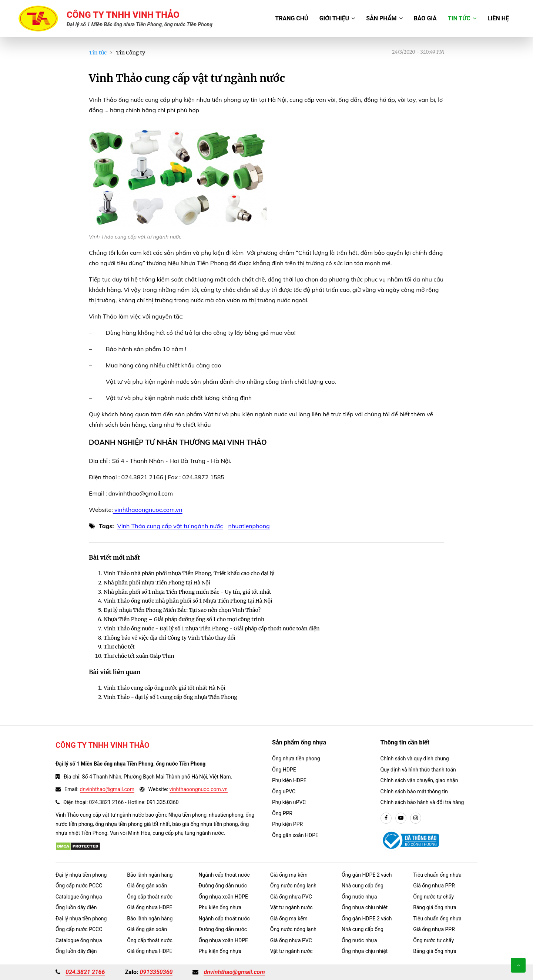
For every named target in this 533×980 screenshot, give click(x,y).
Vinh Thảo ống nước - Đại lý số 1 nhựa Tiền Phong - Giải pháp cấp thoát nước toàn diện (212, 629)
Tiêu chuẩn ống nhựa (437, 875)
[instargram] (416, 818)
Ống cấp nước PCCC (79, 886)
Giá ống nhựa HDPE (150, 907)
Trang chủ (291, 18)
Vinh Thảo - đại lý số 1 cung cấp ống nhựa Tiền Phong (170, 697)
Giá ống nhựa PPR (434, 886)
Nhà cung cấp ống (363, 886)
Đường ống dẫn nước (223, 886)
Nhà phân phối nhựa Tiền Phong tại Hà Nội (157, 583)
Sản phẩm (384, 18)
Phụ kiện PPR (287, 824)
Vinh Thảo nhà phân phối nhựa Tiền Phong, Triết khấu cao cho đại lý (189, 573)
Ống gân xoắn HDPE (295, 835)
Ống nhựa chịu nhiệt (365, 907)
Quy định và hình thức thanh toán (418, 770)
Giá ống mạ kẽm (289, 875)
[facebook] (386, 818)
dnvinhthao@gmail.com (107, 789)
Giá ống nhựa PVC (291, 897)
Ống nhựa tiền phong (296, 759)
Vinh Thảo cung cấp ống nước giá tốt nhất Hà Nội (165, 688)
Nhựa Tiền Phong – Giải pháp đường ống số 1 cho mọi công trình (184, 619)
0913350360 (156, 972)
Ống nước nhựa (359, 897)
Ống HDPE (284, 770)
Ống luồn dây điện (76, 907)
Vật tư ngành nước (291, 907)
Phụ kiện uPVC (289, 802)
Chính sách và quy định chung (415, 759)
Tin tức (462, 18)
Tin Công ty (130, 53)
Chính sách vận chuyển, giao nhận (419, 780)
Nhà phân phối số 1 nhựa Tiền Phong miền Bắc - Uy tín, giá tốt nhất (187, 592)
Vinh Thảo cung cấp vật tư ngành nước (170, 526)
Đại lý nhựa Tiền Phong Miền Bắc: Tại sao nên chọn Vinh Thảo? (182, 610)
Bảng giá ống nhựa (435, 907)
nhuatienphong (249, 526)
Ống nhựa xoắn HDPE (223, 897)
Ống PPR (282, 813)
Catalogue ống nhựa (79, 897)
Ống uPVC (284, 791)
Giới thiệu (337, 18)
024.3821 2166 (85, 972)
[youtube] (401, 818)
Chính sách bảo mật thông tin (414, 791)
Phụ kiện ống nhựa (220, 907)
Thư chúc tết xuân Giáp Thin (139, 656)
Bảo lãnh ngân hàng (150, 875)
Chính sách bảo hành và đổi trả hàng (422, 802)
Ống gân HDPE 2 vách (367, 875)
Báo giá (425, 18)
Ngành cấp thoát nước (224, 875)
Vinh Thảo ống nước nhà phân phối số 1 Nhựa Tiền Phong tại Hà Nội (188, 601)
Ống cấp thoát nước (150, 897)
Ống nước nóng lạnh (293, 886)
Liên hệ (498, 18)
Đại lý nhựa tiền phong (81, 875)
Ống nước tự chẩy (433, 897)
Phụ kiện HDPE (289, 780)
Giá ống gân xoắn (147, 886)
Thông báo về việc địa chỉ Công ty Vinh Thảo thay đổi (170, 638)
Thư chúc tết (119, 647)
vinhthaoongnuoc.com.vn (148, 510)
